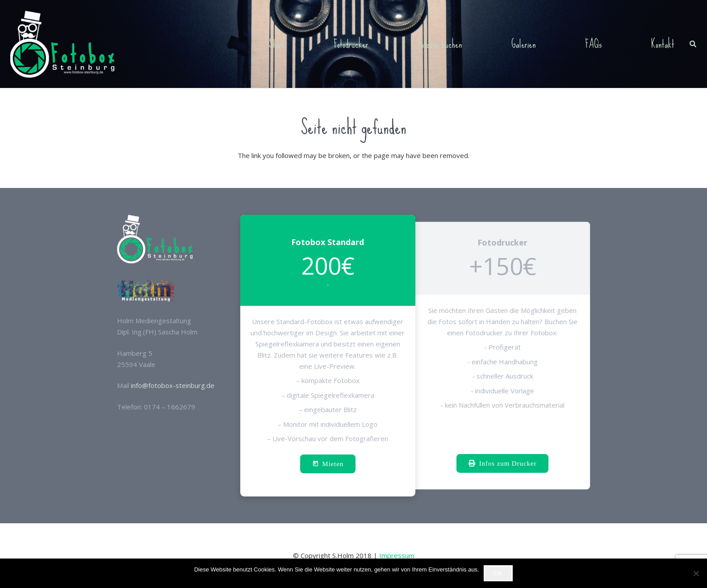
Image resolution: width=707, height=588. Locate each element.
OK (498, 573)
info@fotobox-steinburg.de (173, 385)
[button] (693, 44)
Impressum (397, 555)
